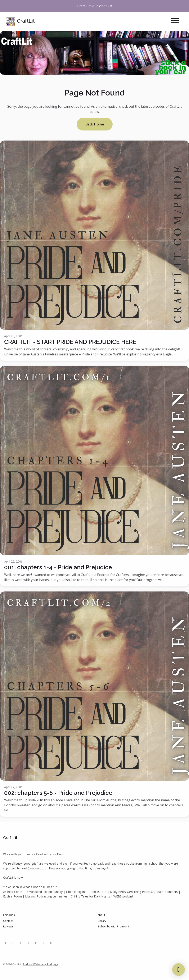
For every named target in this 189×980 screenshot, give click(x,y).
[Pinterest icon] (21, 943)
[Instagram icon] (28, 943)
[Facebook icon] (5, 943)
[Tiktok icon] (36, 943)
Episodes (9, 915)
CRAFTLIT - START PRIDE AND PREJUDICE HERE (70, 342)
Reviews (8, 926)
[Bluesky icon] (51, 943)
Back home (95, 124)
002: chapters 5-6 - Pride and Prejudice (58, 793)
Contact (8, 921)
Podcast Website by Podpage (40, 964)
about (101, 915)
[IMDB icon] (44, 943)
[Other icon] (13, 943)
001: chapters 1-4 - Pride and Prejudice (58, 567)
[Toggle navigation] (175, 21)
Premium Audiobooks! (94, 6)
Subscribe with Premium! (113, 926)
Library (102, 921)
